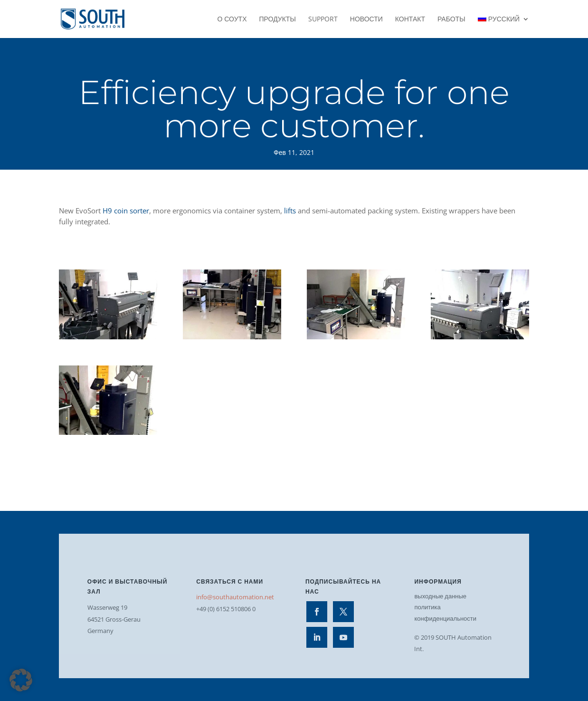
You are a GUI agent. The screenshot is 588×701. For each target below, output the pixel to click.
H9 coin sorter (126, 211)
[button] (21, 680)
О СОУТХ (232, 19)
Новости (366, 19)
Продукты (277, 19)
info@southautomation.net (235, 597)
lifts (290, 211)
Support (323, 19)
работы (451, 19)
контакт (410, 19)
